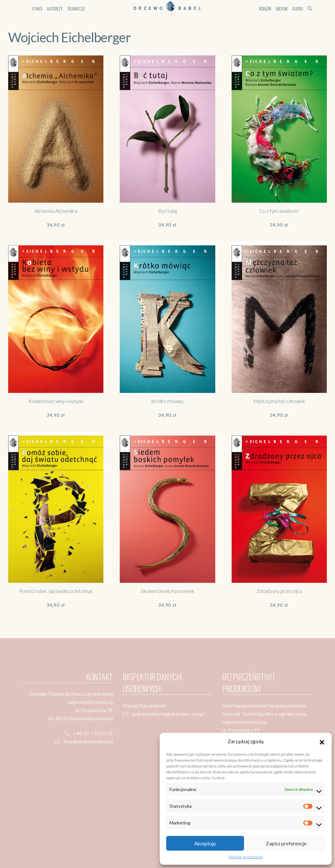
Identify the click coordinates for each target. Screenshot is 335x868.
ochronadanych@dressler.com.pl (168, 714)
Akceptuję (205, 843)
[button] (322, 741)
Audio (298, 8)
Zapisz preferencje (286, 843)
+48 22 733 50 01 (93, 733)
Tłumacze (76, 8)
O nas (37, 8)
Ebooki (282, 8)
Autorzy (55, 8)
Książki (265, 8)
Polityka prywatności (246, 857)
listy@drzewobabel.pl (88, 741)
